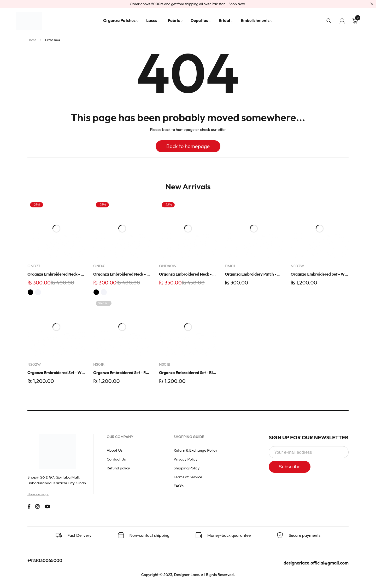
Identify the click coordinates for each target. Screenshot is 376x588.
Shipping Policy (187, 468)
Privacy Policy (186, 459)
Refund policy (118, 468)
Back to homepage (188, 146)
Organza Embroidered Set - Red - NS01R (122, 373)
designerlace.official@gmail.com (316, 563)
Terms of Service (188, 477)
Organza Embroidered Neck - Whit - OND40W (188, 274)
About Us (114, 450)
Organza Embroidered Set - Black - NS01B (188, 373)
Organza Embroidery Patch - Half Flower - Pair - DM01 (254, 274)
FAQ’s (179, 486)
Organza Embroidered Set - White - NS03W (320, 274)
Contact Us (116, 459)
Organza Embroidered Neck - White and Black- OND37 (56, 274)
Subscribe (291, 467)
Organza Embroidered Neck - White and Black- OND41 (122, 274)
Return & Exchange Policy (195, 450)
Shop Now (237, 4)
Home (32, 40)
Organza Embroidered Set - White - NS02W (56, 373)
